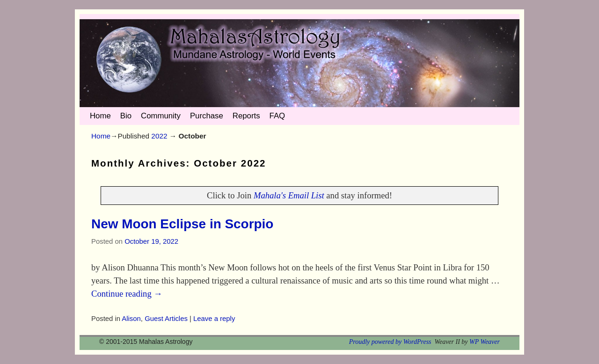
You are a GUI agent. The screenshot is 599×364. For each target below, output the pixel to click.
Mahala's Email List (289, 195)
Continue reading (127, 294)
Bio (126, 116)
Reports (246, 116)
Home (100, 116)
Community (161, 116)
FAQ (278, 116)
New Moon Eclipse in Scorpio (182, 224)
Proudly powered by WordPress (390, 342)
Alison (131, 319)
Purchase (207, 116)
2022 (159, 136)
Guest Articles (166, 319)
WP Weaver (485, 342)
